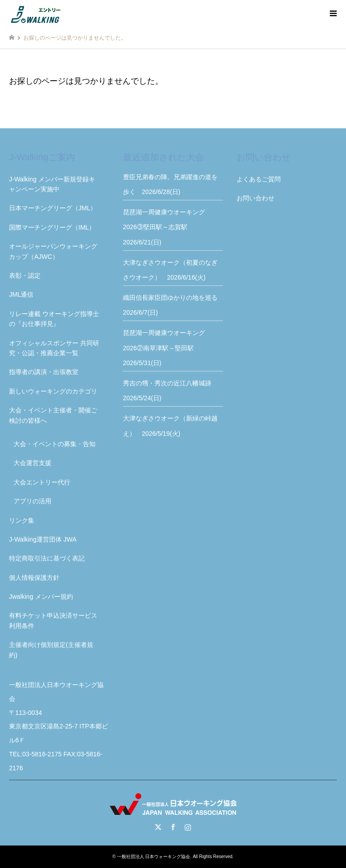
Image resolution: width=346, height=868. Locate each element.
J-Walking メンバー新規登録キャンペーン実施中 (52, 184)
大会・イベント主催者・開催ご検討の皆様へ (53, 415)
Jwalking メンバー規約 (41, 597)
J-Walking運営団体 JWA (43, 539)
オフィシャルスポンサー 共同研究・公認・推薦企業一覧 (54, 348)
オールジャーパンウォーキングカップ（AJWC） (53, 251)
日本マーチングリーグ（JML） (53, 208)
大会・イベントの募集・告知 (55, 444)
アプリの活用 (32, 501)
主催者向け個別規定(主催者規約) (51, 650)
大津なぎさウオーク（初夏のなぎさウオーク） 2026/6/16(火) (170, 270)
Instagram (188, 827)
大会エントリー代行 (42, 482)
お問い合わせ (255, 198)
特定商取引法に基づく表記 (47, 558)
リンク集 (22, 520)
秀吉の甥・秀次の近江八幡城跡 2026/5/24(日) (170, 391)
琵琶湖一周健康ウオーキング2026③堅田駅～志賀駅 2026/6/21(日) (164, 227)
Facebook (173, 827)
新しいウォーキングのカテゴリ (53, 391)
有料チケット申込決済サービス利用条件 (53, 620)
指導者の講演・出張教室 (44, 372)
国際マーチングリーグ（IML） (52, 227)
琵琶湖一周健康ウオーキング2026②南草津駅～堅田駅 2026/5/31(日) (164, 348)
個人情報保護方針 (34, 578)
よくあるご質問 (259, 179)
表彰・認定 (25, 276)
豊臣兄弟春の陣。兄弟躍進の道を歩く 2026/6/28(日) (170, 185)
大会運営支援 (32, 463)
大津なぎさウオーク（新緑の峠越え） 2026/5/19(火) (170, 426)
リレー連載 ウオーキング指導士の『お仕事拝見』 (54, 319)
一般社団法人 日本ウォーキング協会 (154, 857)
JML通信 (21, 294)
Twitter (158, 827)
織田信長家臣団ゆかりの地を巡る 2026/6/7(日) (173, 305)
